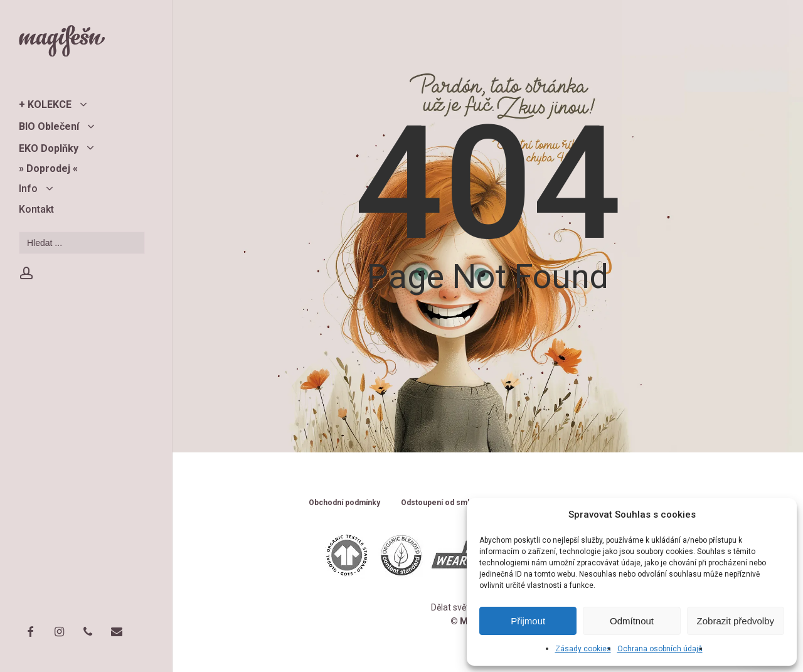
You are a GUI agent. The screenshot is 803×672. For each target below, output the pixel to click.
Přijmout (528, 621)
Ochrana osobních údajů (660, 649)
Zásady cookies (583, 649)
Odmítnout (632, 621)
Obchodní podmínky (344, 503)
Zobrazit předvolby (736, 621)
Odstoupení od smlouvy (444, 503)
